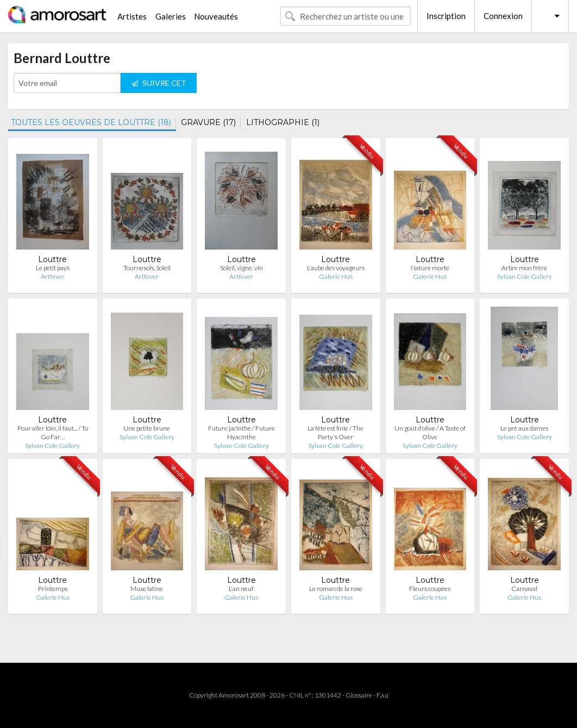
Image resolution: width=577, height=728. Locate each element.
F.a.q (382, 695)
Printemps (53, 589)
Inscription (446, 16)
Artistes (132, 16)
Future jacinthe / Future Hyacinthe (242, 433)
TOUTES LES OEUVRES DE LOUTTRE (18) (91, 122)
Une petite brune (147, 428)
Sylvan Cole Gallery (525, 276)
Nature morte (430, 268)
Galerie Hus (336, 276)
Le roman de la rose (336, 589)
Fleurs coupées (430, 589)
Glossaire (359, 695)
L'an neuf (241, 589)
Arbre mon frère (524, 268)
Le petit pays (53, 268)
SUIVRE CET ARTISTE (159, 86)
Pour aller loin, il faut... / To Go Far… (53, 433)
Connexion (503, 16)
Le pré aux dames (524, 428)
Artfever (53, 276)
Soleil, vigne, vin (242, 268)
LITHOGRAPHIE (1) (283, 122)
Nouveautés (216, 16)
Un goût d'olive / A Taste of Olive (430, 433)
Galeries (171, 16)
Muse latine (147, 589)
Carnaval (524, 589)
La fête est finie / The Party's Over (335, 433)
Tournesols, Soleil (147, 268)
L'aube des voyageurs (336, 268)
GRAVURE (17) (208, 122)
